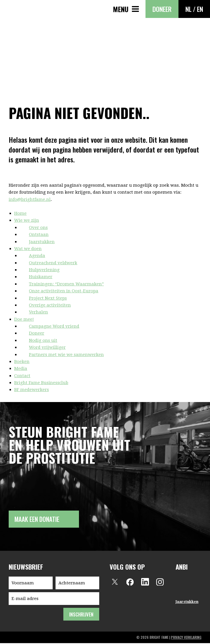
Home (20, 213)
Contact (22, 376)
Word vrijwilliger (47, 347)
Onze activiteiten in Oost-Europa (64, 291)
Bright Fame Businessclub (41, 383)
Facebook (130, 583)
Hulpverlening (44, 270)
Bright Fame (15, 14)
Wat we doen (28, 249)
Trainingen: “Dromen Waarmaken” (66, 284)
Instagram (160, 583)
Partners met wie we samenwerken (66, 355)
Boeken (22, 362)
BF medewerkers (32, 390)
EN (200, 9)
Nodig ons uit (43, 340)
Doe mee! (24, 319)
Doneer (162, 9)
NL (188, 9)
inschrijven (81, 615)
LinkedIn (145, 583)
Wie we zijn (27, 220)
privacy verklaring (186, 638)
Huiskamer (41, 277)
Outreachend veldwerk (53, 263)
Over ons (38, 227)
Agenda (37, 256)
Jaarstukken (42, 242)
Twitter (115, 583)
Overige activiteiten (50, 305)
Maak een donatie (39, 520)
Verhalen (38, 312)
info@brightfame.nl (30, 199)
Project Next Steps (48, 298)
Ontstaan (39, 234)
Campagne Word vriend (54, 326)
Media (21, 368)
